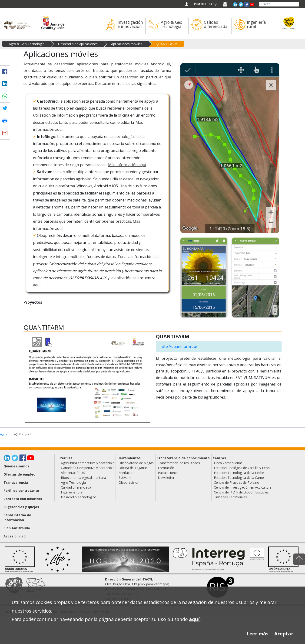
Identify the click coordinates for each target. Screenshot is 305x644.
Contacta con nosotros (23, 499)
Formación (166, 468)
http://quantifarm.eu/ (179, 346)
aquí (37, 285)
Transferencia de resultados (179, 463)
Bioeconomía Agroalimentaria (83, 478)
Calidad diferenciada (76, 487)
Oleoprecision (129, 482)
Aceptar (284, 634)
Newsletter (166, 478)
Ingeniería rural (72, 492)
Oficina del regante (133, 468)
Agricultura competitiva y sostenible (88, 463)
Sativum (125, 478)
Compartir (23, 434)
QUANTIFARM (167, 44)
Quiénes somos (16, 466)
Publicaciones (168, 473)
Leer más (258, 634)
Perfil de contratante (21, 491)
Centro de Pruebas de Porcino (237, 482)
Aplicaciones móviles (127, 44)
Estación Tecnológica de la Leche (239, 473)
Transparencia (16, 482)
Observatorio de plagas (136, 463)
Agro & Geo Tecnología (27, 44)
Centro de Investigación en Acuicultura (243, 487)
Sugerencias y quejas (21, 507)
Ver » (4, 434)
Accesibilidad (15, 536)
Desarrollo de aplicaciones (78, 44)
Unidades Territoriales (230, 497)
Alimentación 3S (73, 473)
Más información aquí (127, 165)
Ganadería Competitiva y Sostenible (88, 468)
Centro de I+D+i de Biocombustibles (241, 492)
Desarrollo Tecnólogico (79, 497)
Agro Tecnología (73, 482)
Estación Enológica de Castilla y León (242, 468)
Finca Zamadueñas (228, 463)
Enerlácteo (127, 473)
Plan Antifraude (17, 528)
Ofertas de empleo (19, 474)
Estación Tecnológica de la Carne (239, 478)
